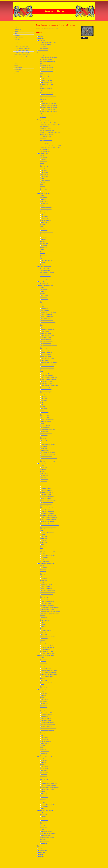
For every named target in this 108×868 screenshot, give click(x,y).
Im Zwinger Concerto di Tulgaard (48, 653)
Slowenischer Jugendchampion (48, 165)
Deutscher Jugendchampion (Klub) (49, 379)
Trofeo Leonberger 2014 (46, 389)
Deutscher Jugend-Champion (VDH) (49, 378)
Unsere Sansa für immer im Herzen (46, 757)
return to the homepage (53, 28)
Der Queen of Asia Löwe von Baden (49, 96)
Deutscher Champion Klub (47, 491)
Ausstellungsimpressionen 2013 (48, 429)
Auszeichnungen (43, 161)
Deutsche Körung (45, 412)
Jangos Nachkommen (44, 644)
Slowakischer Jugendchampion (48, 521)
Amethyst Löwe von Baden (47, 67)
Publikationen (41, 119)
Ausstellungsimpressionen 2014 (48, 552)
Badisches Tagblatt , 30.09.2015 (47, 134)
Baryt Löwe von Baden (46, 77)
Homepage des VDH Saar (45, 129)
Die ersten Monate (45, 841)
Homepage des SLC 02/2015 (46, 140)
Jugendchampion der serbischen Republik (50, 613)
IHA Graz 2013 (44, 435)
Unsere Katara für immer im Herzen (46, 690)
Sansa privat (44, 809)
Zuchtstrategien (43, 278)
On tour (43, 443)
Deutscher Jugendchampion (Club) (49, 786)
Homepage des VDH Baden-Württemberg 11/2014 (50, 148)
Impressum (41, 855)
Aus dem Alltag (44, 439)
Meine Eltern (44, 157)
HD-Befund (44, 619)
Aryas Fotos (42, 839)
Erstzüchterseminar (44, 280)
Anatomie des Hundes (44, 274)
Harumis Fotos (43, 550)
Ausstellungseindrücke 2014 (47, 427)
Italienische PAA (45, 414)
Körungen (42, 410)
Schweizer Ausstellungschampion (48, 326)
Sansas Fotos (43, 803)
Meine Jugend (44, 234)
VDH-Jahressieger (45, 310)
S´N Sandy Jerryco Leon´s (44, 194)
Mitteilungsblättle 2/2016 (45, 127)
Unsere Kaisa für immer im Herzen (46, 655)
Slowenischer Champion (46, 167)
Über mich (42, 196)
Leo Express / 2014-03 (45, 150)
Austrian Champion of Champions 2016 (50, 385)
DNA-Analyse (44, 171)
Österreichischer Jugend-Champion (49, 529)
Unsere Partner (42, 853)
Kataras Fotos (43, 749)
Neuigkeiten (41, 38)
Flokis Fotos (42, 186)
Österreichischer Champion (47, 351)
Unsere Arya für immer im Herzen (46, 810)
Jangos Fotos (43, 632)
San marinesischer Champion (47, 366)
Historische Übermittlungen (45, 44)
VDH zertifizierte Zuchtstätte (46, 60)
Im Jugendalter (44, 190)
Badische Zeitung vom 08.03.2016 (47, 130)
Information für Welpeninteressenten (47, 61)
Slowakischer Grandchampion (48, 335)
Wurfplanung (42, 54)
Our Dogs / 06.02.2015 (45, 142)
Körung (41, 184)
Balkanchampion (45, 372)
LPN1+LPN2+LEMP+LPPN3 (47, 261)
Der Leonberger (42, 40)
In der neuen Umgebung (46, 682)
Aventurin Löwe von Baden (47, 71)
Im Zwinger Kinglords (46, 650)
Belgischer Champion (46, 360)
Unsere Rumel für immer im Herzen (46, 464)
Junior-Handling (45, 441)
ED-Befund (44, 540)
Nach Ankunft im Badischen (47, 232)
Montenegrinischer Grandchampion (49, 370)
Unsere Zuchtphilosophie (45, 56)
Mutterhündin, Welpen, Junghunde (47, 272)
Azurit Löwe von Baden (46, 65)
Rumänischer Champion (46, 356)
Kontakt (40, 847)
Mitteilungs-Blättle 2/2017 (45, 121)
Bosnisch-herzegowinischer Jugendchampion (51, 611)
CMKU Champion (45, 332)
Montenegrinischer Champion (47, 368)
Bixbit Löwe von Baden (46, 75)
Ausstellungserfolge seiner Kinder (48, 462)
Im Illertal (43, 437)
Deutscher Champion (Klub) (47, 316)
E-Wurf (41, 98)
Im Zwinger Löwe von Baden (47, 651)
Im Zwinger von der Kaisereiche (48, 452)
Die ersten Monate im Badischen (48, 188)
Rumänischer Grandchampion (48, 358)
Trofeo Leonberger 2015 (46, 391)
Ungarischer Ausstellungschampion (49, 500)
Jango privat (44, 642)
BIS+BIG (43, 424)
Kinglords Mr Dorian (43, 153)
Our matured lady (45, 561)
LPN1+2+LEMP (45, 176)
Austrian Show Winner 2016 (47, 383)
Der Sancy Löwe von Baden (47, 94)
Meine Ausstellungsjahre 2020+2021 (49, 755)
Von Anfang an (44, 230)
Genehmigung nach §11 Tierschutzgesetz (49, 58)
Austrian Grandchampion (47, 353)
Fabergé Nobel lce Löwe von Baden (49, 104)
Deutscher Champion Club (47, 715)
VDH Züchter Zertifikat (44, 268)
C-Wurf (41, 86)
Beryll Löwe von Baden (46, 79)
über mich (42, 155)
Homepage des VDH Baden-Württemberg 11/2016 (50, 125)
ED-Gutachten (44, 401)
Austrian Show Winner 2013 (47, 381)
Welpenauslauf (43, 117)
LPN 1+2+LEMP (45, 797)
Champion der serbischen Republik (49, 364)
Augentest (43, 627)
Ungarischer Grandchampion (47, 347)
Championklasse (45, 201)
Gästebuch (41, 845)
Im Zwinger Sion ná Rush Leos (48, 648)
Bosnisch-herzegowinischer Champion (49, 362)
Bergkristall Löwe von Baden (47, 84)
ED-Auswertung (45, 174)
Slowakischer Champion (46, 333)
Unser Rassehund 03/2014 (45, 152)
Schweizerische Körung (46, 630)
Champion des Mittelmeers (47, 376)
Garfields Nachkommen (45, 450)
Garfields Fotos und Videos (45, 422)
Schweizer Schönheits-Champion (48, 324)
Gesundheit (42, 169)
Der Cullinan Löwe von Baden (48, 92)
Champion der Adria (45, 374)
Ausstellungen (43, 242)
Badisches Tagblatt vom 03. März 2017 (48, 123)
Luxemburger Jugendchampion (48, 523)
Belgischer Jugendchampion (47, 531)
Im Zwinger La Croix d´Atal (47, 646)
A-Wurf (41, 63)
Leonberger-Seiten (43, 851)
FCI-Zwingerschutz (44, 284)
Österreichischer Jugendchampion (48, 728)
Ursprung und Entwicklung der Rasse (48, 42)
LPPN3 (43, 178)
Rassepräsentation (44, 48)
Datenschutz (41, 856)
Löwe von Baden (42, 282)
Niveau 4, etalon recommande (48, 420)
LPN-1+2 (43, 402)
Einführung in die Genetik (45, 276)
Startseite (41, 37)
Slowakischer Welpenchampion (48, 251)
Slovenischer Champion (46, 339)
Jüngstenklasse (45, 243)
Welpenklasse (44, 245)
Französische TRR (45, 416)
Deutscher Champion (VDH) (47, 314)
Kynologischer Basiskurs (45, 270)
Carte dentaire (44, 408)
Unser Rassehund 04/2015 (45, 136)
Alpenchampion (45, 309)
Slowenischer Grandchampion (48, 506)
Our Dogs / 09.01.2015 (45, 144)
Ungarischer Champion (46, 343)
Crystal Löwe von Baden (46, 88)
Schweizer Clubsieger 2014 (47, 387)
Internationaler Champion (47, 487)
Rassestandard (43, 46)
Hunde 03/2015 (43, 138)
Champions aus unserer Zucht (46, 115)
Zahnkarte (43, 182)
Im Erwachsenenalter (46, 192)
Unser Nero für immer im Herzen (46, 286)
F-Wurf (41, 102)
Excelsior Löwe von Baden (47, 100)
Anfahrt (40, 849)
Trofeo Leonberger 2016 (46, 393)
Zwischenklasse (45, 203)
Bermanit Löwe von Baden (47, 83)
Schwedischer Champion (47, 318)
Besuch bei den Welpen (46, 460)
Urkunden (42, 163)
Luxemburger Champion (46, 207)
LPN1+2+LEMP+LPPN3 (46, 220)
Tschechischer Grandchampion (48, 330)
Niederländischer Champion (47, 320)
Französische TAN (45, 418)
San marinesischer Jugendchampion (49, 674)
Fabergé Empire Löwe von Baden (48, 109)
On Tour (43, 640)
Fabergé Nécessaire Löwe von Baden (49, 107)
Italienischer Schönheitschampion (48, 322)
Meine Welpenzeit (45, 751)
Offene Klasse (44, 297)
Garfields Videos (45, 431)
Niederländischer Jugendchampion (49, 527)
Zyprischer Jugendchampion (47, 676)
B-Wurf (41, 73)
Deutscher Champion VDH (47, 489)
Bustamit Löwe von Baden (47, 81)
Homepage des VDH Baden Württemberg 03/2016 (50, 132)
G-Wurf (41, 113)
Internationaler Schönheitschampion (49, 312)
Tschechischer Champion (47, 328)
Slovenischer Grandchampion (47, 341)
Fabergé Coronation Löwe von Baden (49, 111)
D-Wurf (41, 90)
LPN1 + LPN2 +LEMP (46, 621)
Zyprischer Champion (46, 349)
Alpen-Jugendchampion (46, 835)
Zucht (40, 52)
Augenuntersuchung (45, 180)
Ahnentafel (44, 159)
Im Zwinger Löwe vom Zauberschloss (49, 458)
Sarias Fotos (42, 228)
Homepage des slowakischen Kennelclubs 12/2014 (51, 146)
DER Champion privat (46, 425)
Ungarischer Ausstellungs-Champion (49, 345)
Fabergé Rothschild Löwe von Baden (49, 106)
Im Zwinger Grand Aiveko (47, 456)
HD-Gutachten (44, 399)
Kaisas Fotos (43, 678)
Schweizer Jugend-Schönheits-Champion (50, 525)
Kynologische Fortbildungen (45, 266)
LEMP (43, 404)
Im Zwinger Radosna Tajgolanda (48, 454)
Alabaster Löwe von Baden (47, 69)
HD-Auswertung (45, 173)
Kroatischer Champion (46, 355)
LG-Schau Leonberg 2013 (47, 433)
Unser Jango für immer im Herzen (46, 563)
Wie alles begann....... (43, 50)
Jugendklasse (44, 301)
